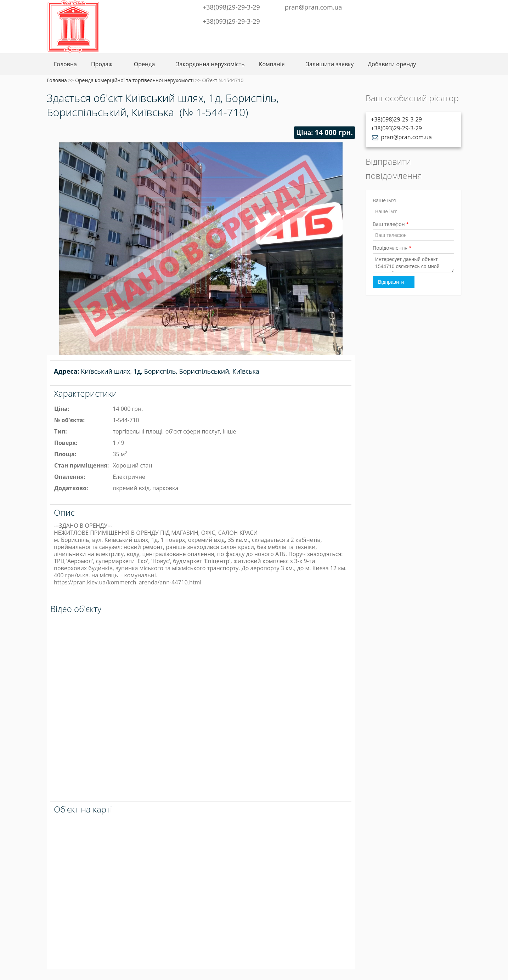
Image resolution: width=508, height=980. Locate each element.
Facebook (399, 6)
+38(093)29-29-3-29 (231, 21)
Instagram (433, 6)
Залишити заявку (330, 64)
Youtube (456, 6)
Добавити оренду (392, 64)
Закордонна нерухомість (210, 64)
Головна (65, 64)
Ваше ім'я (384, 200)
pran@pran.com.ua (314, 7)
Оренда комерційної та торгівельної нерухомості (134, 80)
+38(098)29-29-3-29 (231, 7)
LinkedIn (444, 6)
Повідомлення (392, 248)
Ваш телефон (391, 224)
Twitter (409, 6)
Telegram (421, 6)
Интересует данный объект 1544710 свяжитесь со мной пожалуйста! (413, 263)
